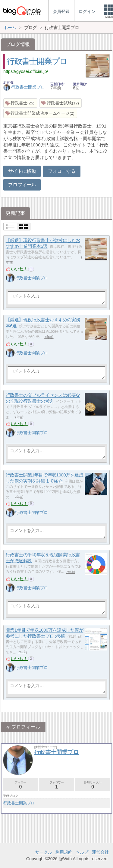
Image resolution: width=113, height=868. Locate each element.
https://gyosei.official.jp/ (26, 71)
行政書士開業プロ (37, 61)
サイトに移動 (22, 171)
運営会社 (100, 852)
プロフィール (22, 185)
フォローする (62, 171)
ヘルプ (82, 852)
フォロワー (56, 785)
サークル (44, 852)
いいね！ (19, 269)
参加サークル (93, 785)
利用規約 (64, 852)
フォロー (20, 785)
